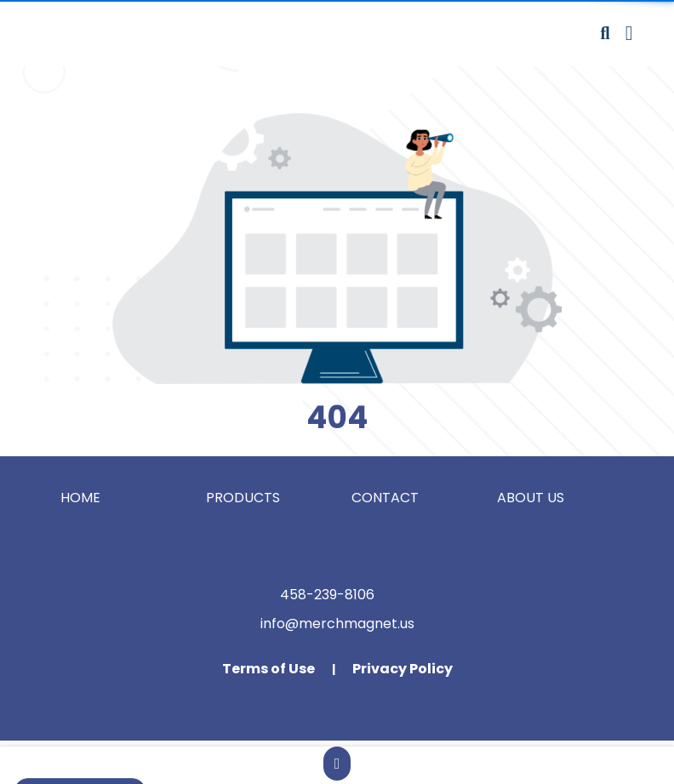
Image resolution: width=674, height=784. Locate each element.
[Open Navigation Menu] (629, 33)
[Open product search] (605, 33)
